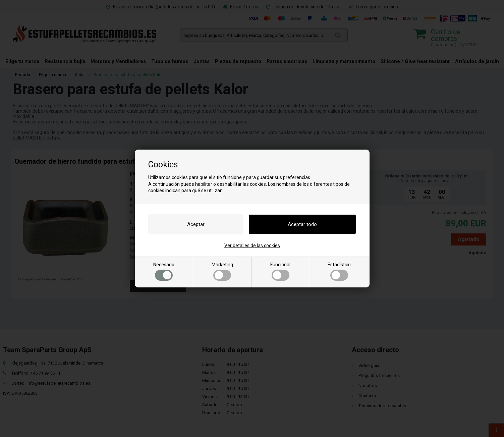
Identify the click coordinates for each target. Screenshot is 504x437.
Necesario (164, 271)
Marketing (222, 271)
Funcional (280, 271)
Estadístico (339, 271)
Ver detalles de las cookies (252, 245)
